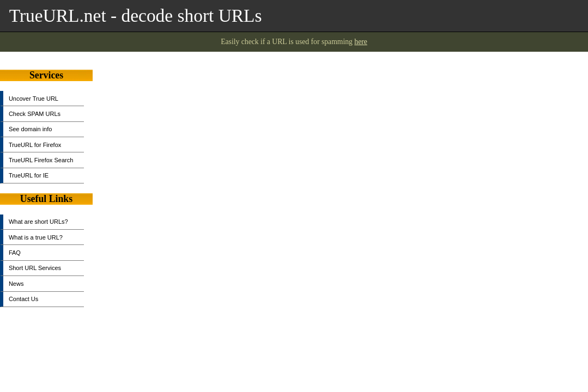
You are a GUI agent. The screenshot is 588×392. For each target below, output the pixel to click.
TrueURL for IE (29, 175)
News (16, 284)
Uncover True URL (34, 99)
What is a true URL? (36, 237)
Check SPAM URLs (35, 114)
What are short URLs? (38, 222)
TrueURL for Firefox (35, 145)
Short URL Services (35, 268)
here (361, 42)
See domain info (31, 129)
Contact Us (23, 299)
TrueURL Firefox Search (41, 160)
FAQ (15, 253)
